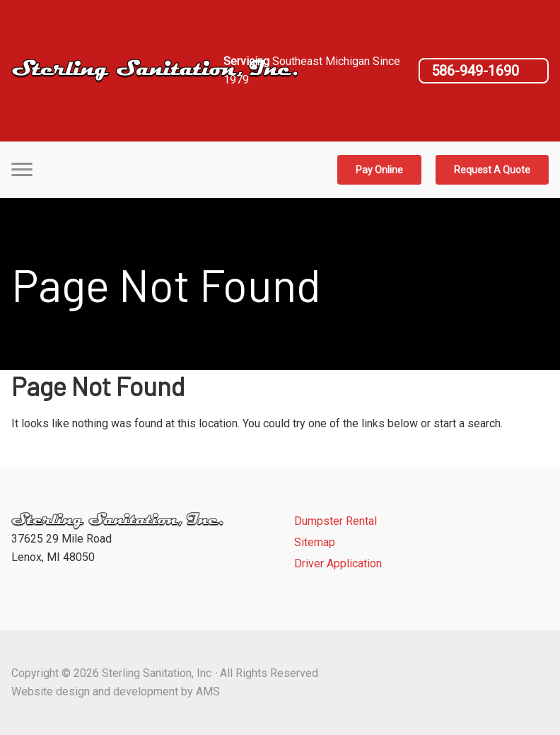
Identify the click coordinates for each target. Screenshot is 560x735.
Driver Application (338, 563)
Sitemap (315, 542)
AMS (208, 691)
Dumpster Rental (336, 521)
